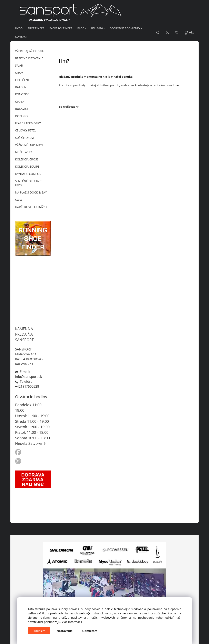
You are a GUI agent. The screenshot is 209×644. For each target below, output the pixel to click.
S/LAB (19, 65)
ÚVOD (19, 28)
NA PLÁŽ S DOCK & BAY (31, 192)
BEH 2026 (97, 28)
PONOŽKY (22, 94)
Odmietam (90, 631)
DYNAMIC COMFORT (29, 174)
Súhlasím (39, 631)
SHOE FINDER (36, 28)
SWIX (18, 200)
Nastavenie (65, 631)
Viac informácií (72, 622)
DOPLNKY (22, 116)
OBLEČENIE (23, 80)
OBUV (19, 73)
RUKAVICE (22, 109)
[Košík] (189, 33)
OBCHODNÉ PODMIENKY (125, 28)
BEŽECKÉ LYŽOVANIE (29, 58)
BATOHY (21, 87)
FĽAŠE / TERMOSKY (28, 123)
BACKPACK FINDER (61, 28)
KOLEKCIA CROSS (27, 159)
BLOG (81, 28)
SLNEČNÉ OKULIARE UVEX (29, 183)
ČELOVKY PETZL (26, 130)
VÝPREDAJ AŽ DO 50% (30, 51)
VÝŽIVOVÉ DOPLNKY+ (29, 145)
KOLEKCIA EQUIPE (27, 166)
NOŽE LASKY (24, 152)
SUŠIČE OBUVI (25, 138)
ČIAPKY (20, 102)
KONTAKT (21, 37)
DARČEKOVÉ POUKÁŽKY (31, 207)
